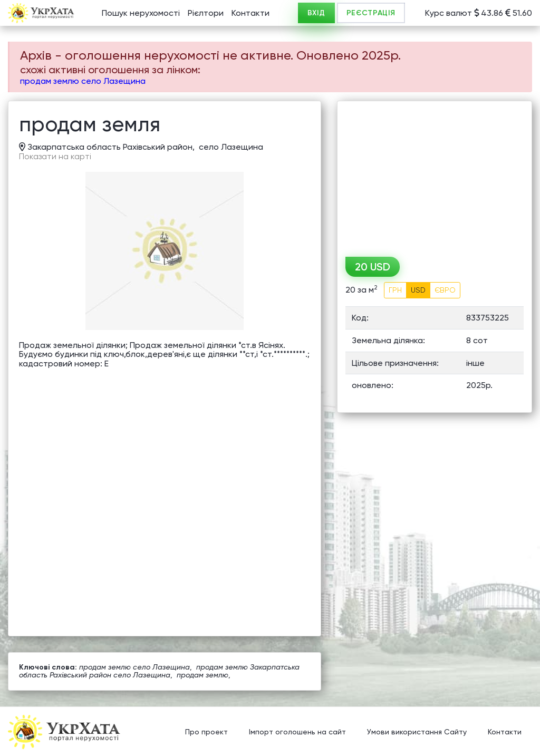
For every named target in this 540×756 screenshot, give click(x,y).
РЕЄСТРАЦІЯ (371, 13)
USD (418, 290)
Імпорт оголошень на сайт (297, 732)
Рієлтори (206, 13)
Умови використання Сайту (417, 732)
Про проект (206, 732)
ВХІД (316, 13)
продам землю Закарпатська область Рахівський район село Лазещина (159, 671)
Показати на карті (55, 157)
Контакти (250, 13)
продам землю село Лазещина (83, 81)
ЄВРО (445, 290)
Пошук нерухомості (141, 13)
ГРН (395, 290)
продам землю (202, 675)
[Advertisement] (435, 175)
